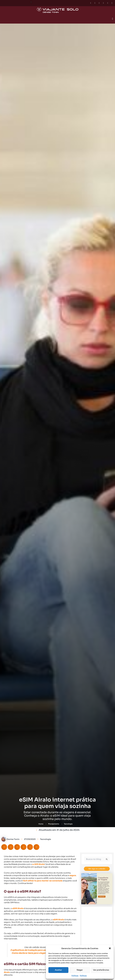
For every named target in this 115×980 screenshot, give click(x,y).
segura (73, 875)
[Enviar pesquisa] (107, 859)
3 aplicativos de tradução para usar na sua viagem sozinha (41, 950)
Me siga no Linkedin (97, 869)
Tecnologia (68, 824)
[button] (110, 948)
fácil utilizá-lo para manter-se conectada (42, 881)
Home (41, 824)
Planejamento (54, 824)
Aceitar (58, 970)
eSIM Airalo (18, 908)
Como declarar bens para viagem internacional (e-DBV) (41, 953)
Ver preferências (101, 970)
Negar (80, 970)
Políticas (75, 976)
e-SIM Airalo (38, 864)
